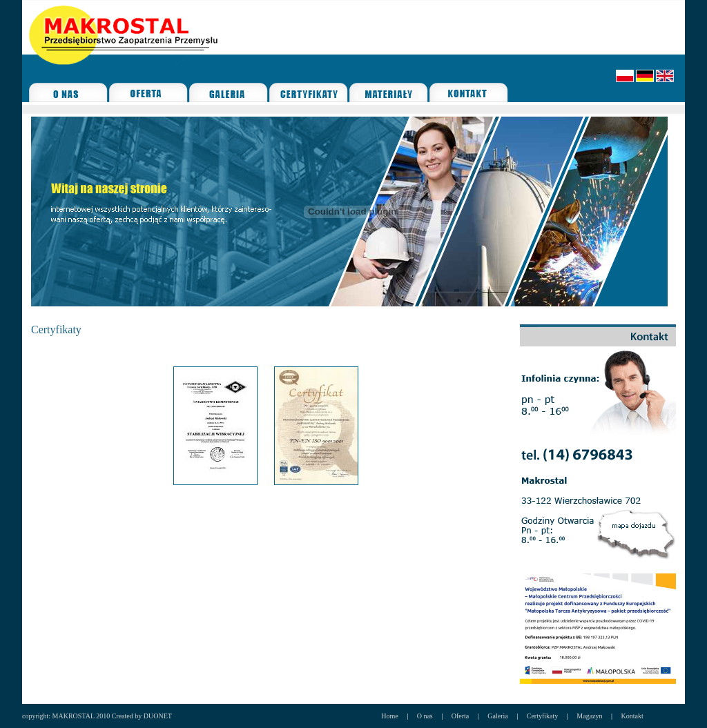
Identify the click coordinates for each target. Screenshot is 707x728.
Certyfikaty (543, 716)
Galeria (497, 716)
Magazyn (589, 716)
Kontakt (632, 716)
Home (389, 716)
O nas (425, 716)
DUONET (158, 716)
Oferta (461, 716)
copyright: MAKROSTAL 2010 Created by (83, 716)
